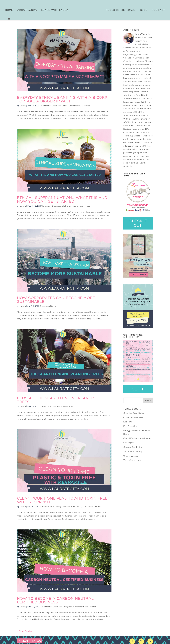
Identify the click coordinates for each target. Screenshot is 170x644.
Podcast (157, 9)
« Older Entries (24, 630)
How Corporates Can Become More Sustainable (56, 299)
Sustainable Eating (133, 451)
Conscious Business (51, 105)
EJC (39, 640)
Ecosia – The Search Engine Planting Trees (58, 399)
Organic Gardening (133, 446)
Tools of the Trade (120, 9)
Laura (23, 105)
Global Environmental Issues (76, 105)
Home (10, 9)
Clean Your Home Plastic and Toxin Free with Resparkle (62, 499)
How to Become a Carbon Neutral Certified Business (55, 599)
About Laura (28, 9)
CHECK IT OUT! (138, 222)
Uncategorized (131, 455)
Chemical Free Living (51, 506)
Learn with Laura (56, 9)
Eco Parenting (130, 425)
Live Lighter (67, 406)
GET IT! (138, 388)
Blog (143, 9)
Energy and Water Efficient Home (79, 606)
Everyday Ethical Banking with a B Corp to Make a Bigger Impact (62, 98)
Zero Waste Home (91, 506)
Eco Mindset (129, 421)
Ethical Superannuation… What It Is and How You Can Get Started (62, 199)
